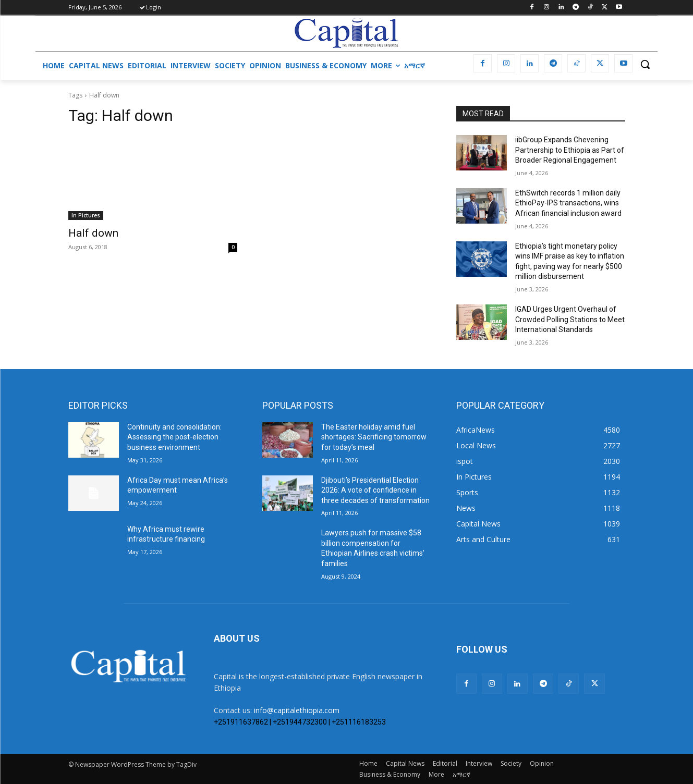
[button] (645, 64)
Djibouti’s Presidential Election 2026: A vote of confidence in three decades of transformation (375, 490)
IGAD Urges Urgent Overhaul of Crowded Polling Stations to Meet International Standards (570, 319)
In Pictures (86, 215)
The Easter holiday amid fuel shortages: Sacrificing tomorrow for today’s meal (374, 437)
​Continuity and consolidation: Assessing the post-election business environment (174, 437)
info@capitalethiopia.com (297, 710)
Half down (93, 233)
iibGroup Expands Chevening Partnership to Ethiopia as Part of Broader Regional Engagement (570, 150)
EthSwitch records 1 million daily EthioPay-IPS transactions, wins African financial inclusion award (568, 203)
